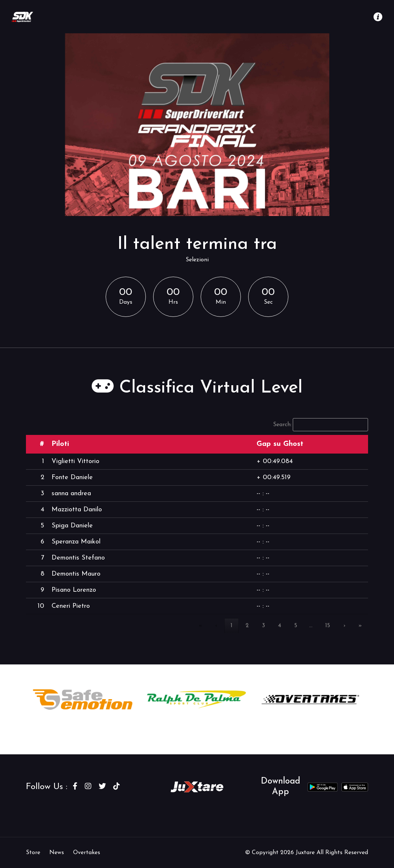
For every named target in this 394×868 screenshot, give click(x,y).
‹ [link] (216, 626)
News (57, 853)
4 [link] (280, 626)
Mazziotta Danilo (77, 510)
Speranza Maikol (76, 542)
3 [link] (264, 626)
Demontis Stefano (78, 558)
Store (33, 853)
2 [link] (247, 626)
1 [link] (232, 626)
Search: (282, 425)
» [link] (360, 626)
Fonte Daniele (72, 477)
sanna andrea (71, 494)
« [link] (200, 626)
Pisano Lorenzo (74, 590)
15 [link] (328, 626)
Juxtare (306, 853)
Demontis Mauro (76, 574)
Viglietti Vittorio (75, 461)
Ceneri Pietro (71, 606)
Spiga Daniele (72, 526)
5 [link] (296, 626)
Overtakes (87, 853)
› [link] (344, 626)
